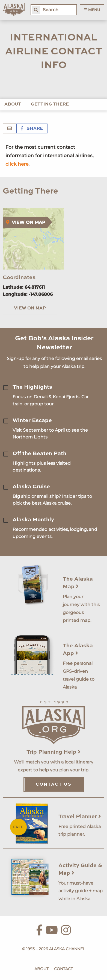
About (13, 104)
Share (32, 129)
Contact (63, 969)
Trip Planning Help (53, 752)
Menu (92, 10)
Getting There (50, 104)
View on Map (30, 308)
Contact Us (54, 785)
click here (17, 164)
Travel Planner (80, 817)
